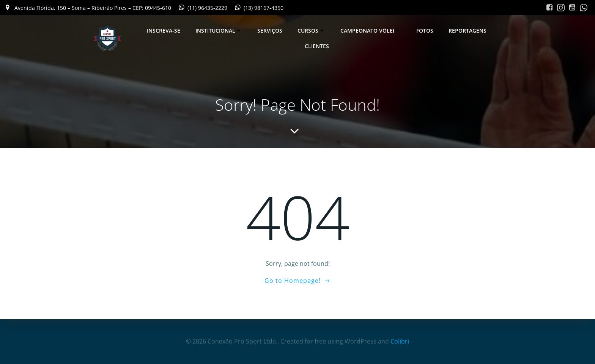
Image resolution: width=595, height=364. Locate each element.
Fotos (425, 31)
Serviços (270, 31)
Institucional (219, 31)
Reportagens (467, 31)
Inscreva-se (164, 31)
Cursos (311, 31)
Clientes (317, 46)
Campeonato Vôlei (371, 31)
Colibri (400, 341)
